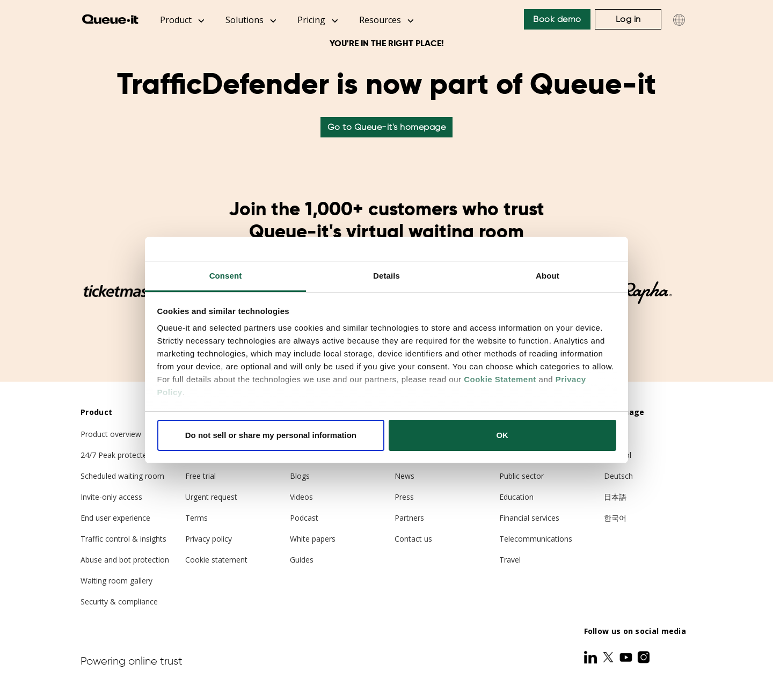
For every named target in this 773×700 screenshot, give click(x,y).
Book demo (557, 19)
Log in (628, 19)
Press (404, 497)
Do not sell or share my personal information (271, 435)
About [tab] (548, 276)
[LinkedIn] (592, 657)
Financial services (529, 518)
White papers (313, 539)
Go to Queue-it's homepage (387, 127)
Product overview (111, 434)
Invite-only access (111, 497)
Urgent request (211, 497)
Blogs (300, 476)
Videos (301, 497)
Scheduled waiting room (122, 476)
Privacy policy (209, 539)
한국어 (615, 518)
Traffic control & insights (123, 539)
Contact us (413, 539)
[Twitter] (609, 657)
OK (502, 435)
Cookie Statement (500, 379)
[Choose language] (679, 20)
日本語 (615, 497)
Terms (196, 518)
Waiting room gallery (116, 581)
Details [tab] (386, 276)
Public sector (522, 476)
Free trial (200, 476)
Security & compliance (119, 601)
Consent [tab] (226, 276)
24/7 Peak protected (116, 455)
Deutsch (618, 476)
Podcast (304, 518)
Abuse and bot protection (125, 560)
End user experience (115, 518)
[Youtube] (627, 657)
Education (516, 497)
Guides (302, 560)
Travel (510, 560)
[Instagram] (644, 657)
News (404, 476)
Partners (409, 518)
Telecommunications (536, 539)
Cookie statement (216, 560)
